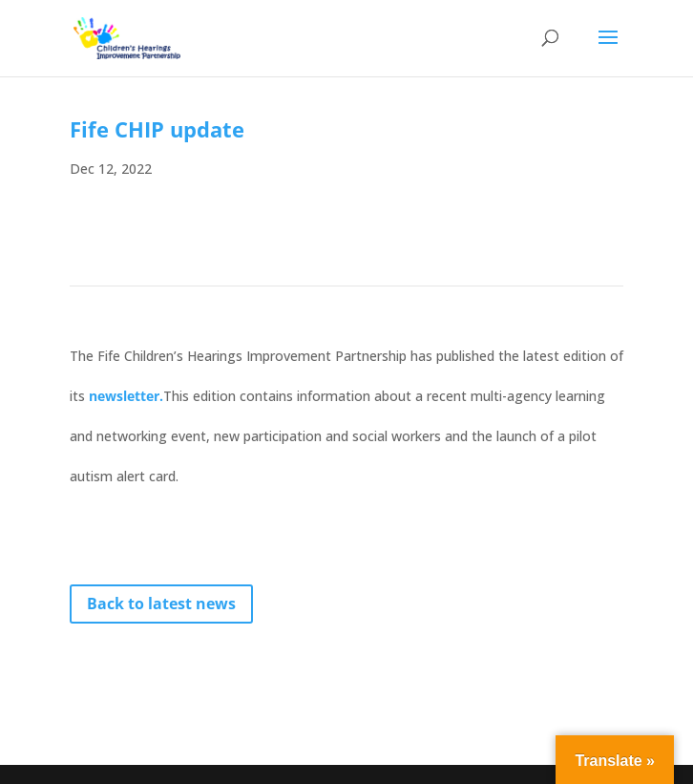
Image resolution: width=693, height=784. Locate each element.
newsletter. (126, 396)
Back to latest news (161, 604)
